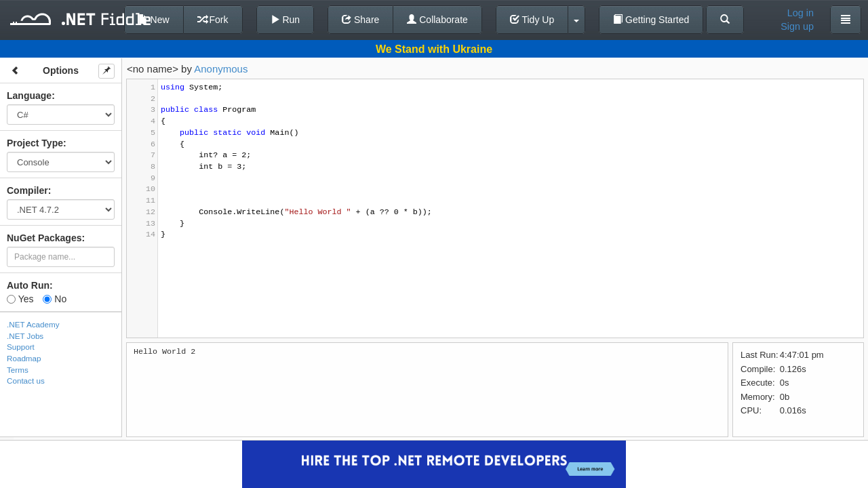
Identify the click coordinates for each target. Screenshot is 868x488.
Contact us (26, 381)
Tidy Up (532, 20)
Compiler (27, 190)
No (55, 299)
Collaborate (437, 20)
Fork (213, 20)
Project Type (35, 143)
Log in (801, 13)
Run (285, 20)
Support (21, 347)
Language (29, 96)
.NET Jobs (25, 336)
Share (360, 20)
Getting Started (651, 20)
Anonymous (221, 69)
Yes (20, 299)
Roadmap (24, 358)
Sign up (797, 26)
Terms (18, 370)
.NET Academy (33, 324)
